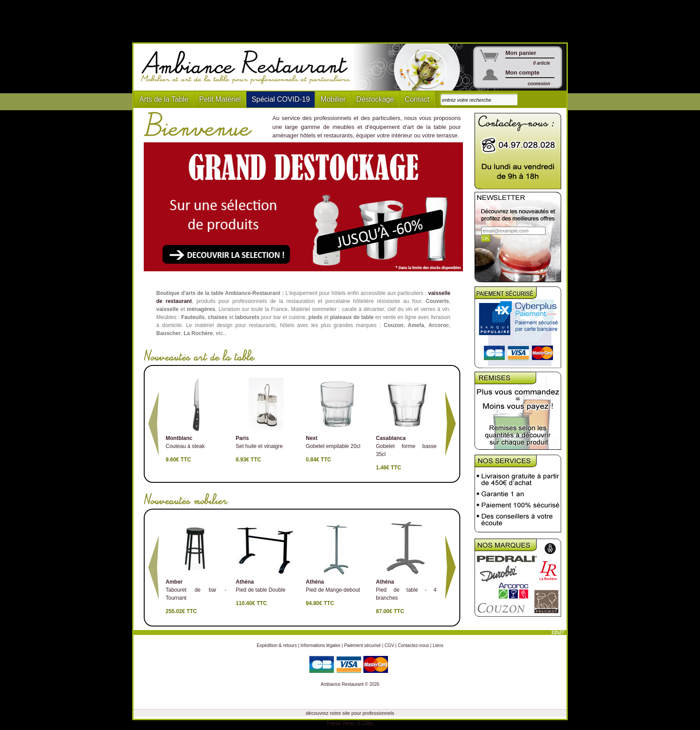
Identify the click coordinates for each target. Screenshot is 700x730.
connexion (539, 84)
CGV (389, 645)
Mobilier (333, 99)
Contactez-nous (413, 645)
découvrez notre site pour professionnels (350, 713)
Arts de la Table (164, 99)
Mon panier (521, 53)
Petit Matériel (220, 99)
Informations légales (321, 645)
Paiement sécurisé (362, 645)
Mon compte (523, 73)
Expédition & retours (277, 645)
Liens (438, 645)
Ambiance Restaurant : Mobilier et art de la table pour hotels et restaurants (249, 67)
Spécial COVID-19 (281, 99)
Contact (417, 99)
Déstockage (375, 99)
